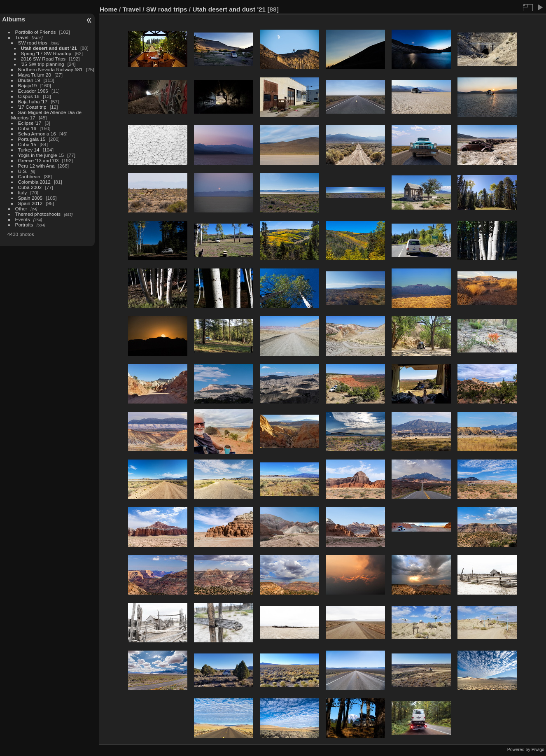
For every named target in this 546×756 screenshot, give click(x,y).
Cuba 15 (27, 144)
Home (108, 9)
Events (23, 219)
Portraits (24, 225)
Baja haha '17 (33, 101)
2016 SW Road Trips (43, 59)
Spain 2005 (30, 198)
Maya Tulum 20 (35, 75)
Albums (14, 19)
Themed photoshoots (38, 214)
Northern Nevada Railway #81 (50, 69)
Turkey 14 (29, 150)
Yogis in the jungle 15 (41, 155)
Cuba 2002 (30, 187)
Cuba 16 (27, 128)
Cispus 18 (29, 96)
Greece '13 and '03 (38, 160)
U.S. (23, 171)
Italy (23, 192)
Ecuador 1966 (33, 91)
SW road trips (33, 43)
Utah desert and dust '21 (49, 48)
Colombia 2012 (34, 182)
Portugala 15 (32, 139)
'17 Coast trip (32, 107)
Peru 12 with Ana (36, 166)
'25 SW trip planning (43, 64)
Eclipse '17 (30, 123)
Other (21, 209)
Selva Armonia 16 (37, 134)
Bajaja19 (28, 85)
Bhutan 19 (29, 80)
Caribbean (29, 176)
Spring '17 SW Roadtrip (46, 53)
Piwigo (538, 749)
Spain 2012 (30, 203)
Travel (22, 37)
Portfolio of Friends (36, 32)
